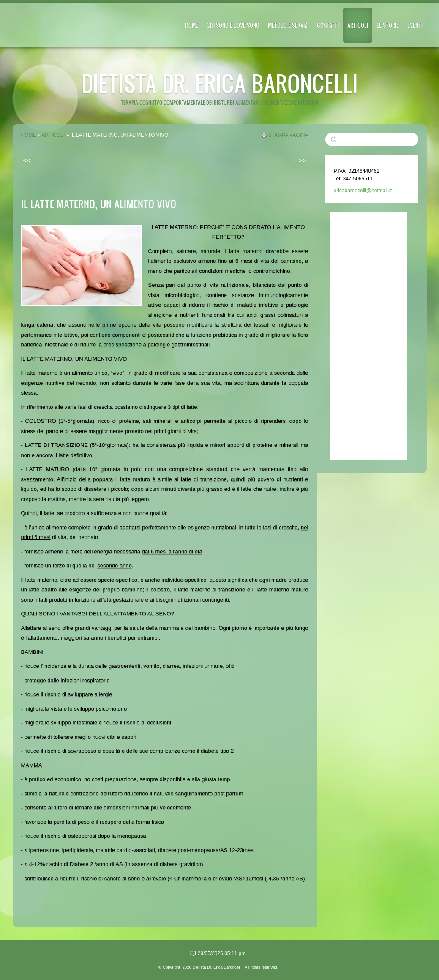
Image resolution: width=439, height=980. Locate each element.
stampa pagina (288, 135)
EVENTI (415, 25)
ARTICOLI (358, 25)
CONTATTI (328, 25)
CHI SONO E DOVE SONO (233, 25)
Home (192, 25)
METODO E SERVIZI (288, 25)
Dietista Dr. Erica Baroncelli (220, 83)
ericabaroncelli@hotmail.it (363, 191)
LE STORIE (388, 25)
